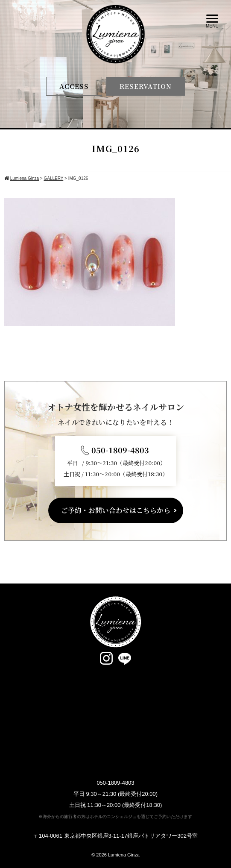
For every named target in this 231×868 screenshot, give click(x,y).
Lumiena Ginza (124, 855)
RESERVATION (146, 86)
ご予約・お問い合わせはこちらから (116, 510)
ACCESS (74, 86)
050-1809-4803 (120, 450)
